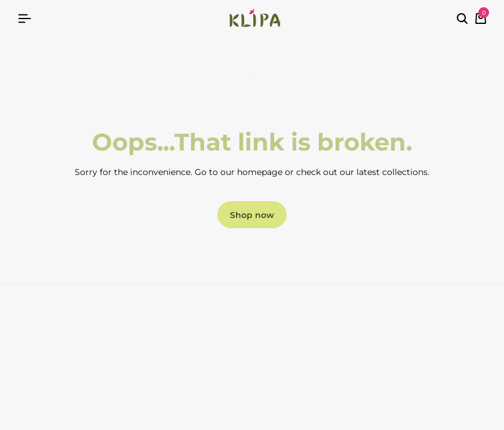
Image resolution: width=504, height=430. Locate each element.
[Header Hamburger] (24, 19)
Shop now (252, 215)
